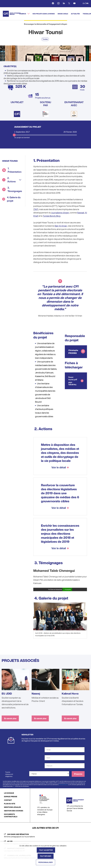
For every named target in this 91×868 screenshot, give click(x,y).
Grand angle (63, 14)
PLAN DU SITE (10, 804)
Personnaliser (46, 862)
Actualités (75, 14)
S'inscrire (78, 774)
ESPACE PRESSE (11, 797)
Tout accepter (46, 850)
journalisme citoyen (60, 213)
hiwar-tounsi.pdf (73, 378)
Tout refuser (46, 856)
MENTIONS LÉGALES (12, 807)
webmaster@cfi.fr (63, 785)
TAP (36, 209)
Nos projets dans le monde (44, 14)
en (84, 3)
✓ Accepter (67, 589)
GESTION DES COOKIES (14, 811)
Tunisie (45, 39)
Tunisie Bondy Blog (52, 216)
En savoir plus (10, 718)
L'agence (23, 14)
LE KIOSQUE (9, 793)
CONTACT (8, 800)
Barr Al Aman (61, 226)
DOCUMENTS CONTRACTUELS (11, 815)
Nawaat (81, 213)
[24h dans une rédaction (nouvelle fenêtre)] (45, 835)
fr (87, 3)
